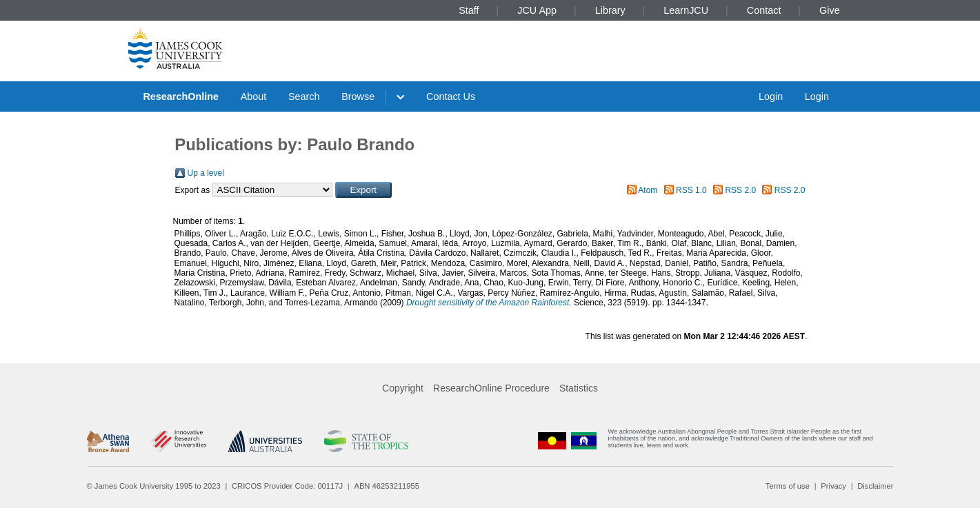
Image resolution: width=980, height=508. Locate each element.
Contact (764, 10)
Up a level (206, 173)
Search (304, 96)
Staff (469, 10)
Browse (358, 96)
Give (830, 10)
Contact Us (451, 96)
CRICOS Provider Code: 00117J (287, 486)
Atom (648, 190)
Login (771, 96)
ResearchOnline (181, 96)
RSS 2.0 (740, 190)
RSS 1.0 (691, 190)
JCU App (537, 10)
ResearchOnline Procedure (491, 388)
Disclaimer (875, 486)
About (254, 96)
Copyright (403, 388)
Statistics (579, 388)
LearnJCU (686, 10)
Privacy (833, 486)
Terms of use (788, 486)
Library (610, 10)
